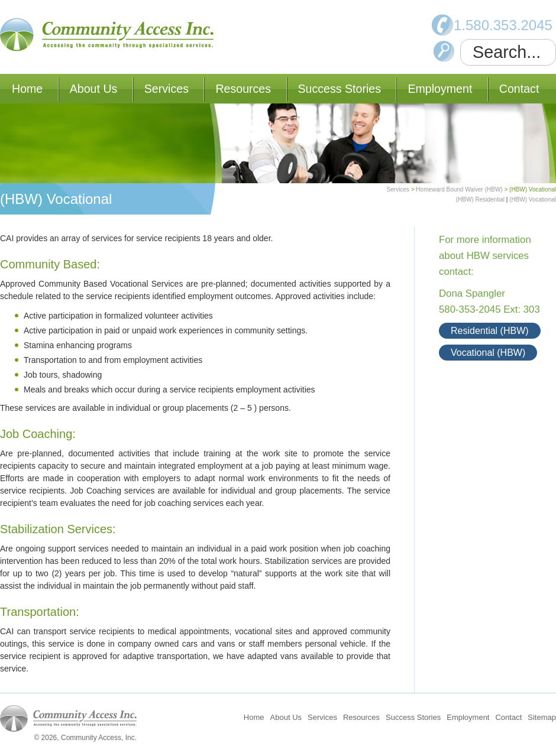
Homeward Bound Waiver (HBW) (459, 189)
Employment (440, 89)
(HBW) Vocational (533, 199)
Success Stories (340, 89)
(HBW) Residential (480, 199)
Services (167, 89)
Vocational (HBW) (488, 353)
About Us (94, 89)
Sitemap (542, 717)
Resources (243, 89)
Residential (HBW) (490, 331)
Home (27, 89)
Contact (519, 89)
